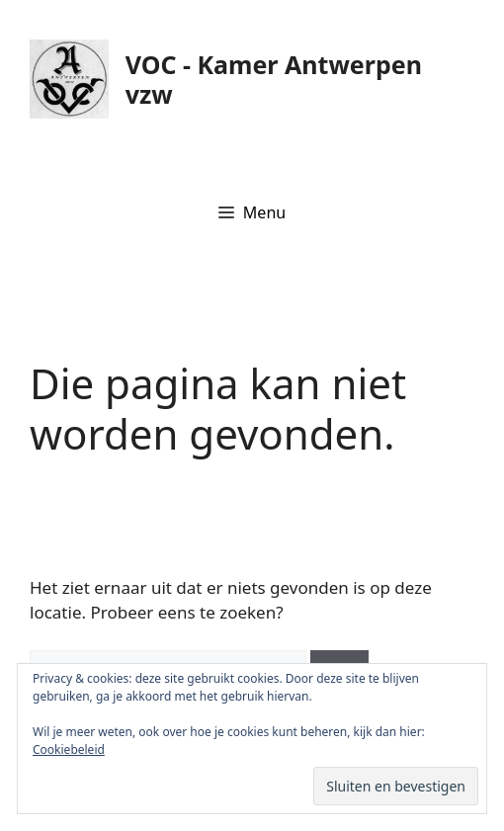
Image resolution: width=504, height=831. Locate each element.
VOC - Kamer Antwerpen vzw (274, 79)
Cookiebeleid (69, 749)
